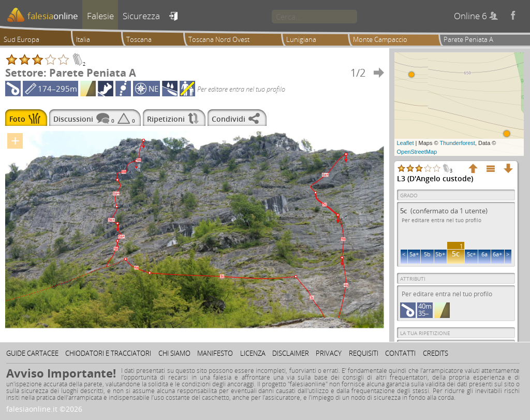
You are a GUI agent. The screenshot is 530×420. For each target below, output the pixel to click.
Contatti (400, 353)
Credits (436, 353)
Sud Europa (21, 39)
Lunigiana (301, 39)
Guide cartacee (32, 353)
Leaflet (406, 143)
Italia (83, 39)
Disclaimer (291, 353)
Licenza (253, 353)
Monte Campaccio (380, 39)
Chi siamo (174, 353)
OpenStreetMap (417, 152)
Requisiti (364, 353)
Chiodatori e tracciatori (108, 353)
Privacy (329, 353)
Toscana (139, 39)
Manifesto (215, 353)
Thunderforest (457, 143)
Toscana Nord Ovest (219, 39)
